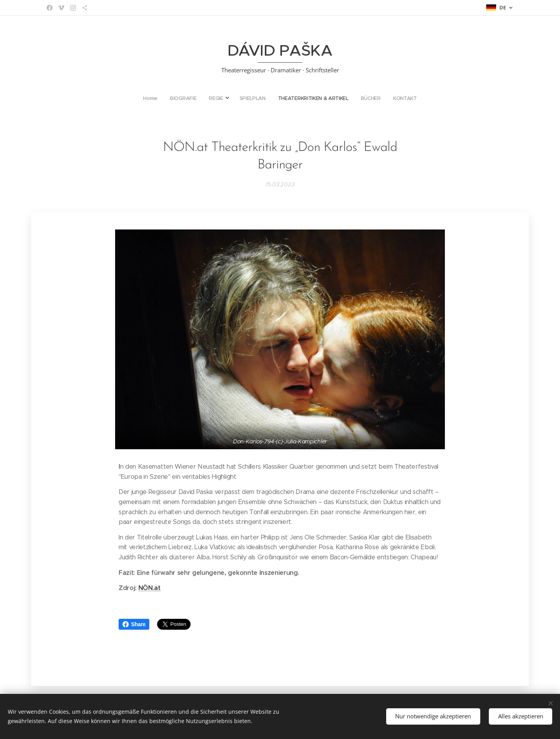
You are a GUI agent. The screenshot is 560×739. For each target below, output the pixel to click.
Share (134, 624)
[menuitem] (244, 98)
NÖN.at (150, 588)
